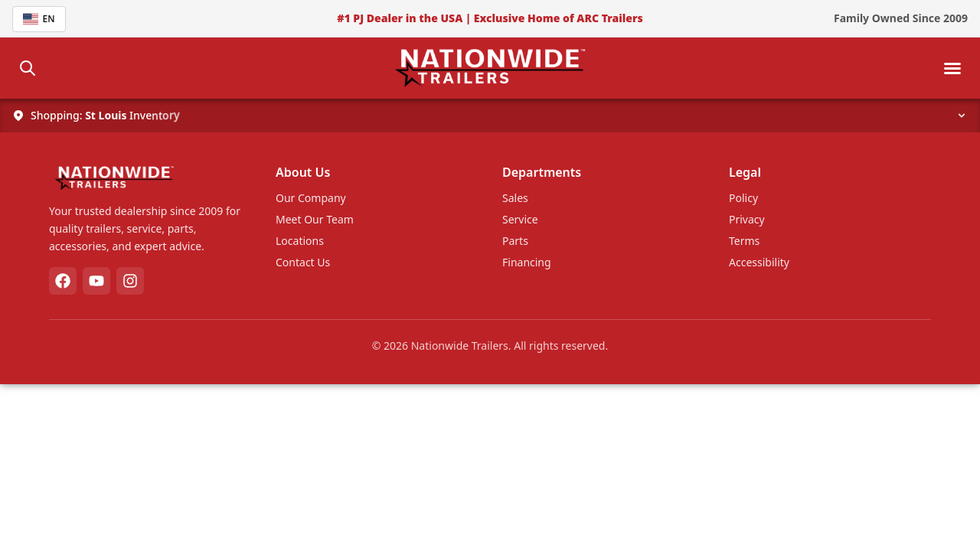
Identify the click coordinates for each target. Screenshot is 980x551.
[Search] (28, 68)
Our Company (311, 198)
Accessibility (759, 262)
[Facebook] (63, 281)
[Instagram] (130, 281)
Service (520, 219)
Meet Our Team (315, 219)
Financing (527, 262)
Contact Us (303, 262)
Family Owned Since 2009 (901, 18)
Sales (515, 198)
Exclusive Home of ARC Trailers (559, 18)
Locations (300, 241)
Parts (515, 241)
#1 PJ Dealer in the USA (400, 18)
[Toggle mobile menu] (952, 68)
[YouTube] (96, 281)
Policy (743, 198)
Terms (744, 241)
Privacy (747, 219)
